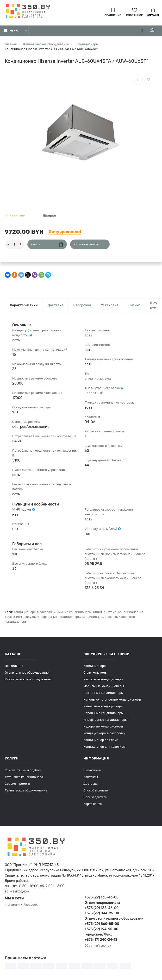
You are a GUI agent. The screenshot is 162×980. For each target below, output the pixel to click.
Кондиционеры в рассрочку (34, 612)
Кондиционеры (95, 666)
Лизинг (134, 305)
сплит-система (98, 379)
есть (16, 340)
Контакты (91, 777)
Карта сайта (93, 804)
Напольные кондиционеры (103, 713)
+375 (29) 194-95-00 (101, 929)
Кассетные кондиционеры (103, 679)
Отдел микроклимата (102, 903)
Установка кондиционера (24, 777)
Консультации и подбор (23, 770)
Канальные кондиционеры (103, 706)
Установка (110, 305)
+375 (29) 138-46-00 (102, 897)
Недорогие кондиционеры (103, 726)
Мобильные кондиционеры (104, 686)
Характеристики (24, 305)
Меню (11, 31)
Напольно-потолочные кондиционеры (112, 699)
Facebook (31, 905)
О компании (92, 770)
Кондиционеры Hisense (99, 617)
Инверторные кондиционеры (58, 617)
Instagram (12, 905)
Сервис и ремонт (18, 784)
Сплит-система (105, 612)
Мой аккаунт (152, 30)
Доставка (56, 305)
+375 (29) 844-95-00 (102, 913)
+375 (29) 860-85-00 (102, 924)
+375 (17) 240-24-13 (101, 940)
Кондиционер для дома (101, 740)
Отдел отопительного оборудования (115, 919)
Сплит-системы (95, 673)
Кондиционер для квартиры (104, 747)
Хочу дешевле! (65, 232)
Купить (47, 244)
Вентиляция (14, 666)
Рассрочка (82, 305)
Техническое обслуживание (26, 790)
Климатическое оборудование (28, 679)
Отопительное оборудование (27, 673)
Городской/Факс (99, 934)
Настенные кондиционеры (103, 693)
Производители (95, 797)
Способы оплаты (96, 790)
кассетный (94, 393)
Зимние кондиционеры (74, 612)
